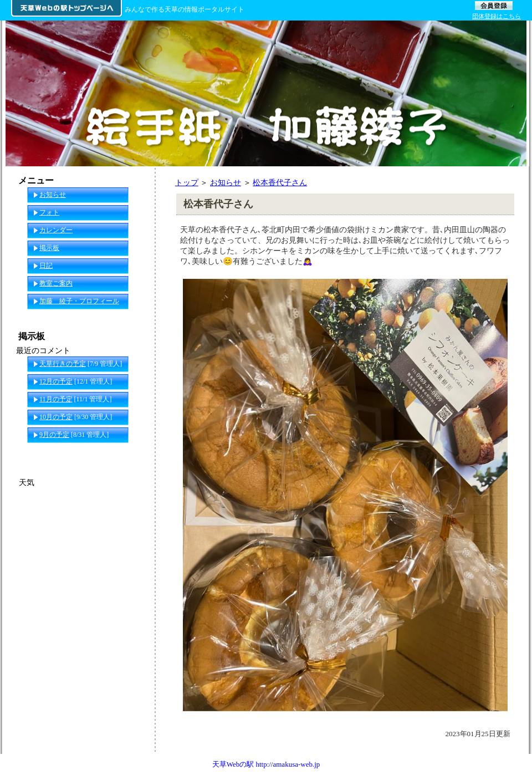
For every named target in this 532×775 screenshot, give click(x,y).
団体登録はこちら (497, 16)
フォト (49, 212)
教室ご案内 (56, 283)
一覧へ (134, 452)
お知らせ (226, 182)
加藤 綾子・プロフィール (79, 301)
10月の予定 (56, 417)
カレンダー (56, 230)
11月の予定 (56, 399)
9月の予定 (54, 435)
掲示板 (49, 248)
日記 (46, 266)
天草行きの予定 (63, 364)
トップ (187, 182)
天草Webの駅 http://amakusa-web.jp (266, 764)
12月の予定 (56, 381)
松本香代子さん (280, 182)
